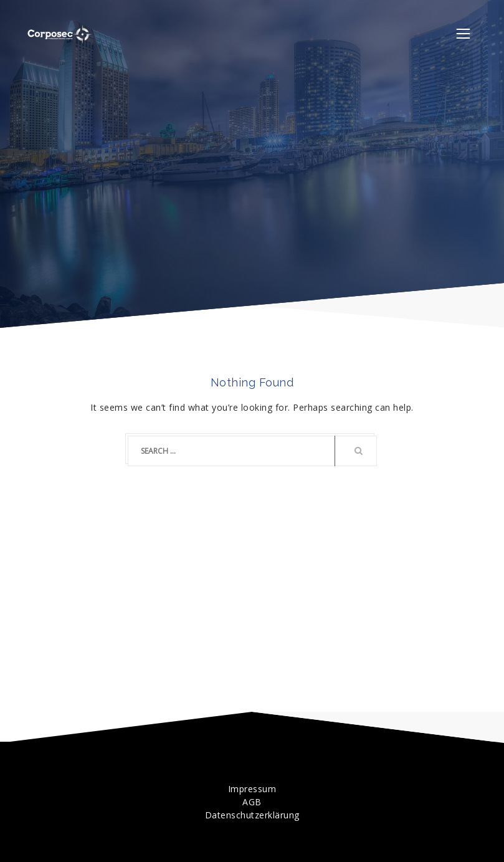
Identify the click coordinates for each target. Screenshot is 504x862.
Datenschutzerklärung (252, 815)
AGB (252, 802)
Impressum (252, 789)
